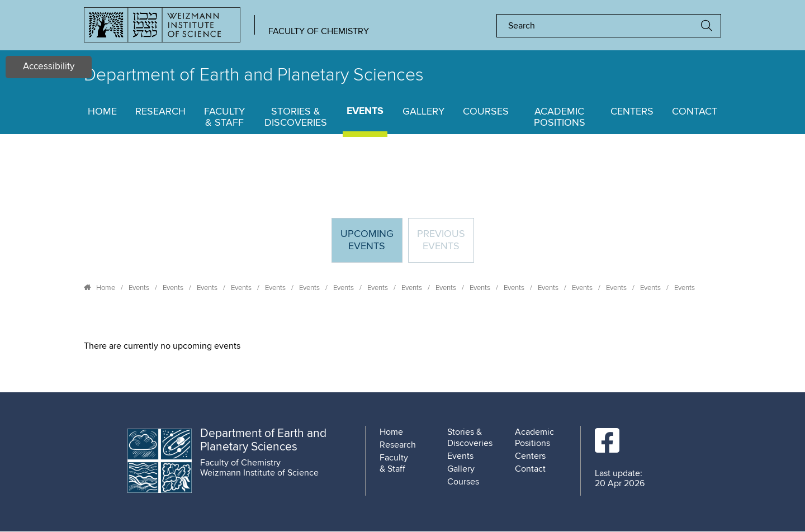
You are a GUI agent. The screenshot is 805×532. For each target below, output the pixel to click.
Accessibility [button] (49, 67)
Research (160, 112)
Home (102, 112)
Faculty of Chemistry (319, 31)
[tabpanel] (402, 346)
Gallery (423, 112)
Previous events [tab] (441, 240)
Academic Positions (560, 117)
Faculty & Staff (224, 117)
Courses (486, 112)
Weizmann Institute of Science (259, 473)
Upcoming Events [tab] (371, 245)
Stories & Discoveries (296, 117)
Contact (695, 112)
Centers (632, 112)
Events (365, 111)
